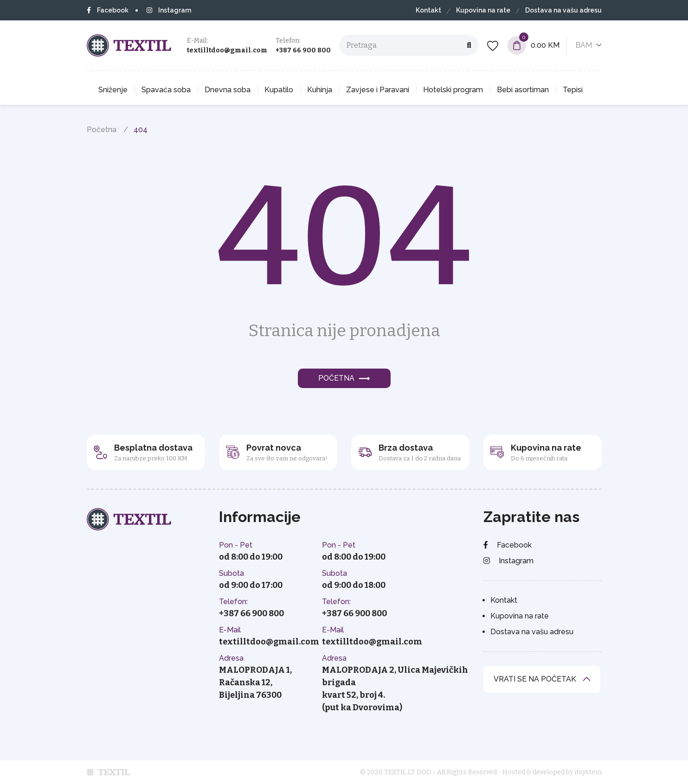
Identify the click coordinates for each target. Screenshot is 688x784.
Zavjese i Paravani (378, 90)
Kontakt (428, 10)
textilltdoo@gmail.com (227, 50)
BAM (584, 45)
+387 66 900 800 (303, 50)
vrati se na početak (535, 679)
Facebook (108, 10)
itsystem (588, 772)
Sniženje (113, 90)
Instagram (169, 10)
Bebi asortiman (523, 90)
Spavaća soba (166, 90)
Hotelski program (453, 90)
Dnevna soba (228, 90)
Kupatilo (279, 90)
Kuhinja (320, 90)
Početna (102, 130)
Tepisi (573, 90)
